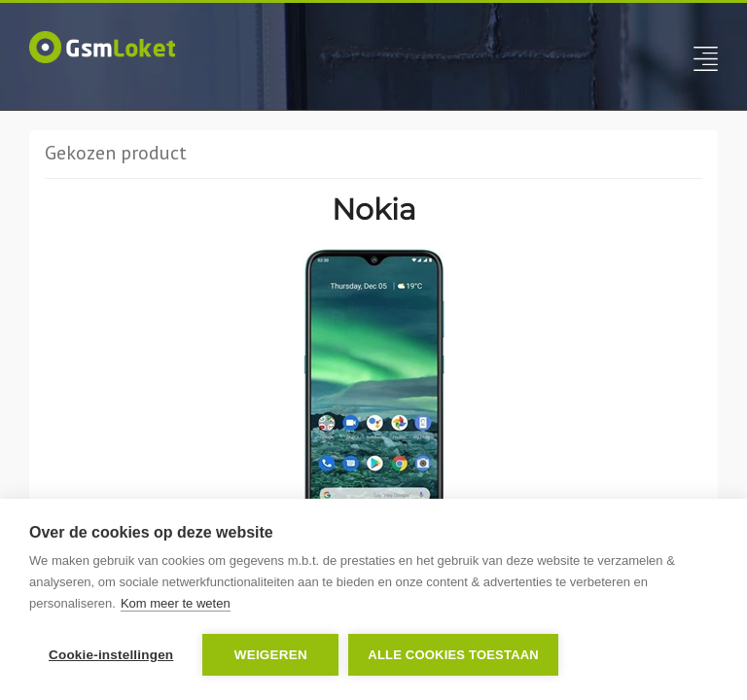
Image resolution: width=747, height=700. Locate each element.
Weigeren (271, 655)
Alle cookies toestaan (453, 655)
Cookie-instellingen (111, 655)
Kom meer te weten (176, 603)
